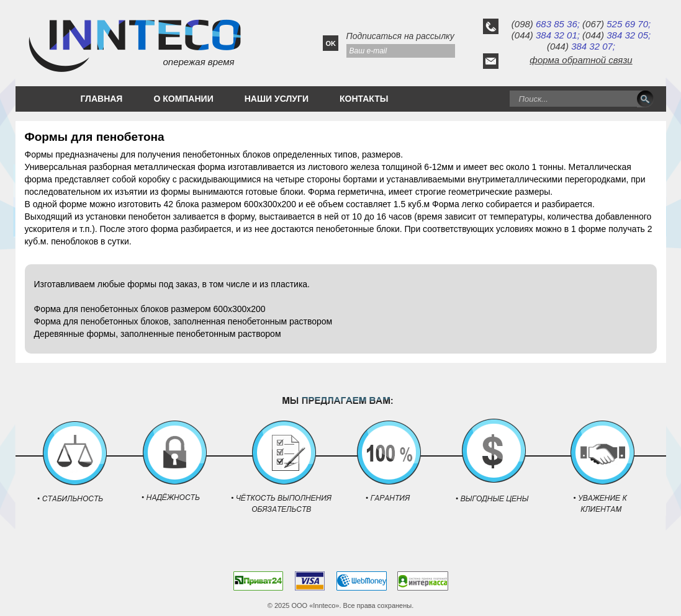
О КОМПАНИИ (183, 99)
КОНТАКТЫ (364, 99)
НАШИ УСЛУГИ (277, 99)
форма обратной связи (581, 60)
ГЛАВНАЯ (102, 99)
